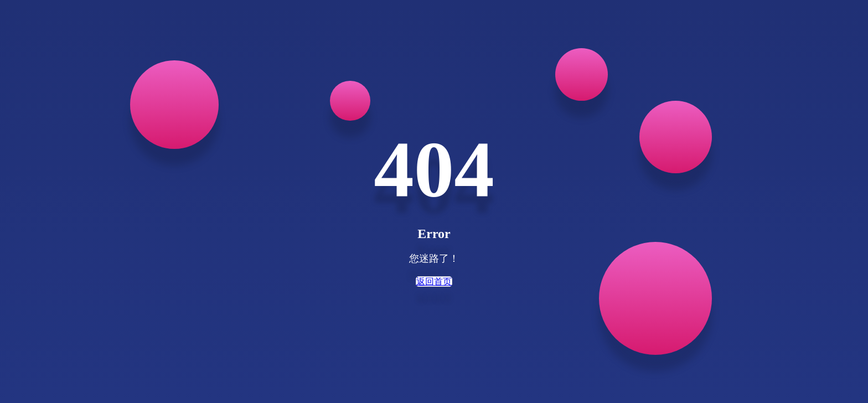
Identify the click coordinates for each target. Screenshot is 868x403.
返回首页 (434, 281)
